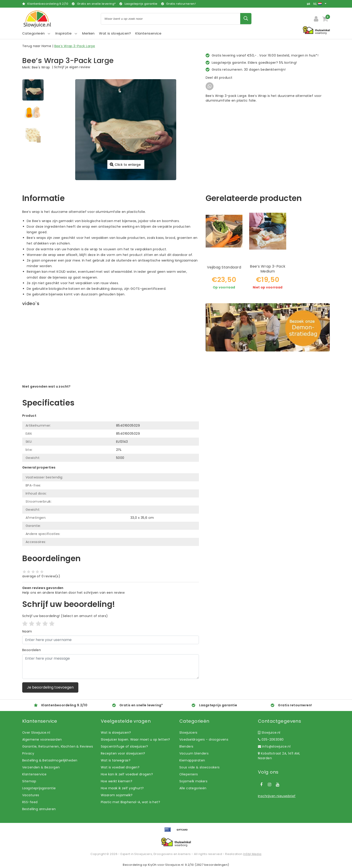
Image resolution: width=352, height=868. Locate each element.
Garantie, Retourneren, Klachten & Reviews (58, 746)
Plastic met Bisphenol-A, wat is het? (130, 802)
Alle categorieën (193, 788)
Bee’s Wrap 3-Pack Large (75, 46)
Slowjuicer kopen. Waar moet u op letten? (135, 739)
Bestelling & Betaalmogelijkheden (50, 760)
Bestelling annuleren (39, 809)
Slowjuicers (188, 733)
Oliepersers (189, 774)
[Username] (111, 640)
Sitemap (29, 781)
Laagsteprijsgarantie (39, 788)
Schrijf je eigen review (72, 67)
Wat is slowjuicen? (116, 733)
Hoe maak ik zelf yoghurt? (122, 788)
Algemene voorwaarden (42, 739)
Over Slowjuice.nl (36, 733)
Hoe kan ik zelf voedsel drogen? (127, 774)
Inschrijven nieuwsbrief (277, 796)
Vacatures (31, 795)
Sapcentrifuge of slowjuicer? (124, 746)
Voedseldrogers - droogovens (204, 739)
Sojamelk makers (193, 781)
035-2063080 (271, 739)
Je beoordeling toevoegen (50, 687)
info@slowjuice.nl (274, 746)
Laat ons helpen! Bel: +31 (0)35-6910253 (55, 391)
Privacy (28, 753)
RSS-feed (30, 802)
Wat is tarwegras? (116, 760)
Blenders (186, 746)
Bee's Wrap (41, 67)
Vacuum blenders (194, 753)
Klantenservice (34, 774)
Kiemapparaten (192, 760)
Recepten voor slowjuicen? (123, 753)
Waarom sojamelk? (117, 795)
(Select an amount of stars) (65, 616)
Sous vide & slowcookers (200, 767)
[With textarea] (111, 667)
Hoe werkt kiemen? (117, 781)
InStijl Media (252, 854)
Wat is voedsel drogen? (120, 767)
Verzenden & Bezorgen (41, 767)
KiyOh (152, 865)
